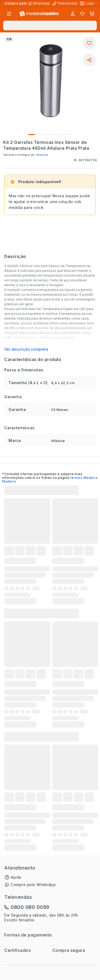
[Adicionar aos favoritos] (89, 43)
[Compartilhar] (89, 60)
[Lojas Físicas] (88, 3)
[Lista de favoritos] (82, 14)
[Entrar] (73, 14)
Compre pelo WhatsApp (33, 885)
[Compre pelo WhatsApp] (40, 3)
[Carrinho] (92, 14)
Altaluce (42, 155)
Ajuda (16, 877)
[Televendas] (66, 3)
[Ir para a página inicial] (39, 14)
